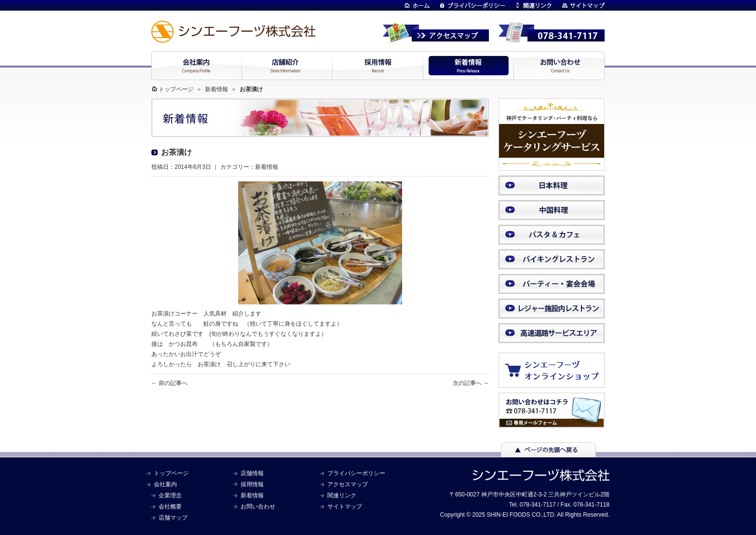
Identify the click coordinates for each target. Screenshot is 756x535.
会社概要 (170, 507)
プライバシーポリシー (356, 473)
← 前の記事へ (169, 383)
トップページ (176, 89)
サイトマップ (345, 507)
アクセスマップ (348, 484)
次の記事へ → (471, 383)
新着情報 (216, 89)
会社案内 (165, 484)
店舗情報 (252, 473)
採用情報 (252, 484)
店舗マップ (173, 518)
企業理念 (170, 495)
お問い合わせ (258, 507)
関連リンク (342, 495)
